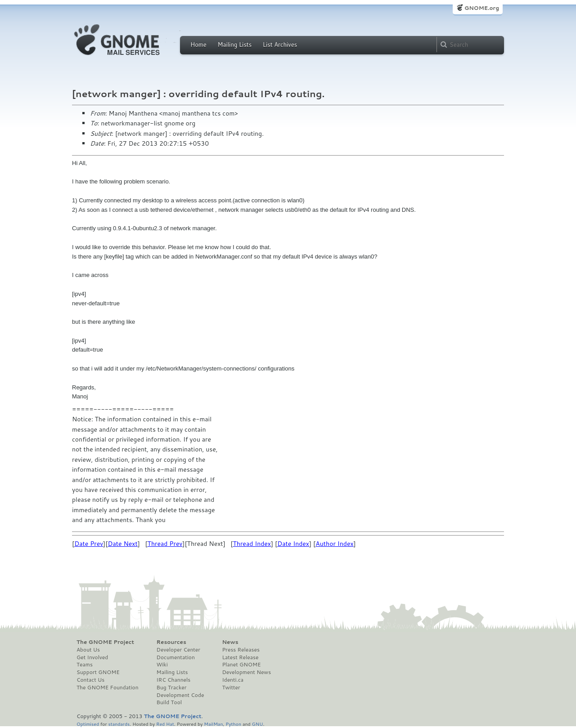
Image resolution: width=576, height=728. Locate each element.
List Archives (280, 45)
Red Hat (165, 724)
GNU (258, 724)
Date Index (293, 544)
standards (119, 724)
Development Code (180, 695)
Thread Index (252, 544)
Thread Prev (165, 544)
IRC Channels (174, 680)
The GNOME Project (105, 642)
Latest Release (240, 657)
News (230, 642)
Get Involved (92, 657)
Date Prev (89, 544)
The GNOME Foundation (108, 688)
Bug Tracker (172, 688)
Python (233, 724)
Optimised (88, 724)
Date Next (122, 544)
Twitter (231, 688)
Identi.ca (233, 680)
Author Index (334, 544)
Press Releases (241, 650)
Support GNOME (98, 672)
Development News (246, 672)
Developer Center (178, 650)
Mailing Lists (234, 45)
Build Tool (169, 702)
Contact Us (90, 680)
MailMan (213, 724)
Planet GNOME (241, 665)
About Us (88, 650)
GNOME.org (482, 8)
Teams (85, 665)
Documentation (176, 657)
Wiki (162, 665)
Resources (171, 642)
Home (198, 45)
